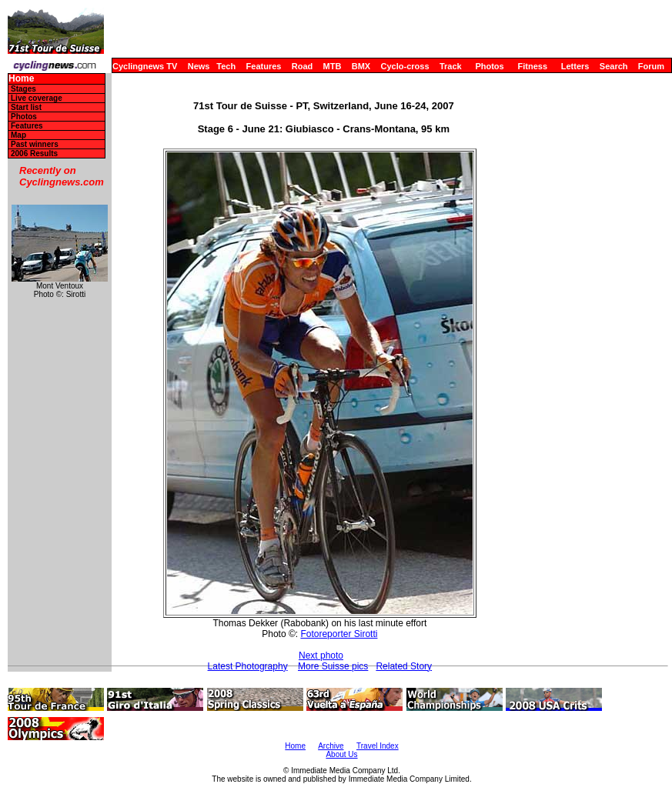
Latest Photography (248, 666)
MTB (333, 66)
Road (303, 66)
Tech (226, 66)
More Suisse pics (333, 666)
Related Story (404, 666)
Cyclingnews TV (145, 66)
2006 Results (34, 153)
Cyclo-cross (405, 66)
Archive (331, 746)
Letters (575, 66)
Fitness (532, 66)
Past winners (35, 144)
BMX (361, 66)
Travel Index (378, 746)
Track (451, 66)
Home (21, 79)
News (199, 66)
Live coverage (37, 98)
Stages (23, 89)
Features (264, 66)
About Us (341, 754)
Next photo (321, 656)
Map (18, 135)
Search (614, 66)
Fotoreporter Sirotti (339, 634)
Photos (489, 66)
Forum (651, 66)
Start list (26, 107)
